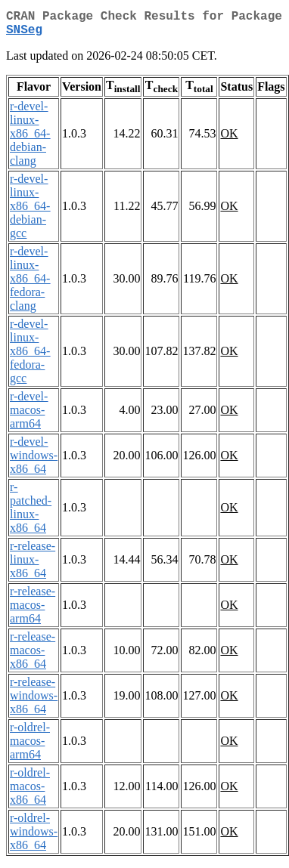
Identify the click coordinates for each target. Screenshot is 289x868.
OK (229, 139)
